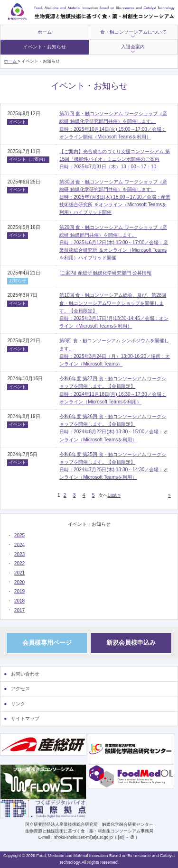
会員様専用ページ (47, 643)
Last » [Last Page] (114, 495)
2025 (19, 535)
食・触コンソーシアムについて (133, 32)
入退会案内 (133, 47)
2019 (19, 591)
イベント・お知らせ (45, 47)
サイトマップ (25, 718)
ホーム (45, 32)
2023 (19, 554)
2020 (19, 582)
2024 (19, 544)
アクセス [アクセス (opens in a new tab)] (20, 689)
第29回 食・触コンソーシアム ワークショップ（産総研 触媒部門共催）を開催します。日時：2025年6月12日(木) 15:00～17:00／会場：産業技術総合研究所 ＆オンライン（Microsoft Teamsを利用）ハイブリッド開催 (114, 243)
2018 (19, 601)
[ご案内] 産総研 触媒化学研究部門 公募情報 (105, 273)
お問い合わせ (25, 674)
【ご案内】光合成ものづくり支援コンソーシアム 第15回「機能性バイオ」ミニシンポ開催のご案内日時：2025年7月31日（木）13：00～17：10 (115, 159)
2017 (19, 610)
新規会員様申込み (131, 643)
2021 (19, 573)
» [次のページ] (169, 495)
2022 (19, 563)
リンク (18, 704)
